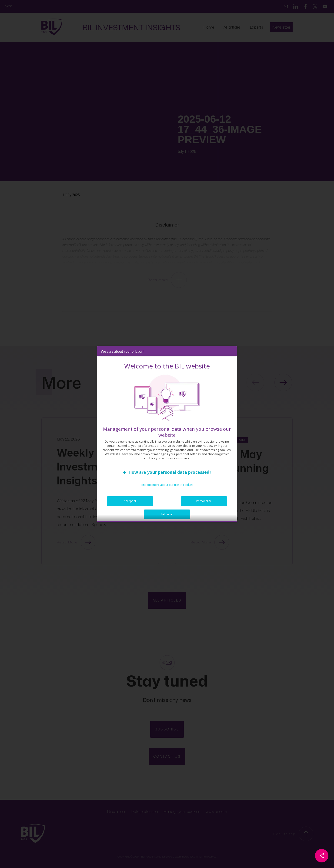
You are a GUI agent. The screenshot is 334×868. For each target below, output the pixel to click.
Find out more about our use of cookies (167, 487)
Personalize (204, 503)
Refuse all (167, 517)
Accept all (130, 503)
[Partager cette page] (322, 856)
